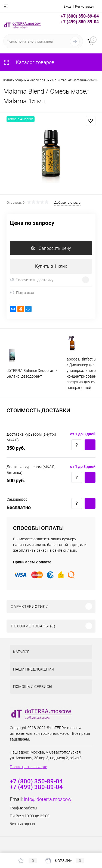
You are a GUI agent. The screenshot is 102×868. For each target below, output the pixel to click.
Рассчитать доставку (32, 280)
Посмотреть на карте (28, 767)
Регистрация (85, 6)
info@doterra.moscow (48, 799)
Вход (67, 6)
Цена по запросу (32, 223)
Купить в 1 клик (51, 266)
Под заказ (22, 293)
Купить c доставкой (90, 445)
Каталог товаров (29, 62)
